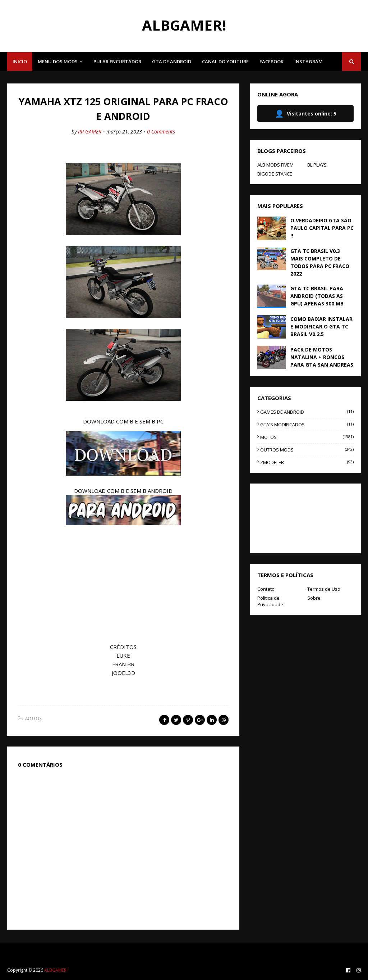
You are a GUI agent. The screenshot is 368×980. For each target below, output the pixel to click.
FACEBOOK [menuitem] (272, 62)
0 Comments (161, 131)
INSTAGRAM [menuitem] (309, 62)
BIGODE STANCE (275, 174)
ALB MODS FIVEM (275, 165)
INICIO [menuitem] (20, 62)
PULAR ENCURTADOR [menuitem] (117, 62)
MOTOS (33, 718)
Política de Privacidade (270, 601)
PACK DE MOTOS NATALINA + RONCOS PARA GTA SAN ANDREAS (322, 357)
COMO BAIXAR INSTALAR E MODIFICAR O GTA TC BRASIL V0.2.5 (321, 326)
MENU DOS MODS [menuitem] (58, 62)
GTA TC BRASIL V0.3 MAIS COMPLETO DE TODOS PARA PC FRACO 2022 (320, 262)
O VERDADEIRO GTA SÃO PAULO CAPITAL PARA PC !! (322, 228)
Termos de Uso (324, 589)
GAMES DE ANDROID (307, 412)
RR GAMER (90, 131)
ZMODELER (307, 462)
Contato (266, 589)
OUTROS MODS (307, 450)
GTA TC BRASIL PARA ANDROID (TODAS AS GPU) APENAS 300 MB (317, 296)
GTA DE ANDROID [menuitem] (172, 62)
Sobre (314, 598)
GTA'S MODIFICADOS (307, 425)
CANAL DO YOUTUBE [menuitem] (225, 62)
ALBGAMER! (184, 25)
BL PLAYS (317, 165)
